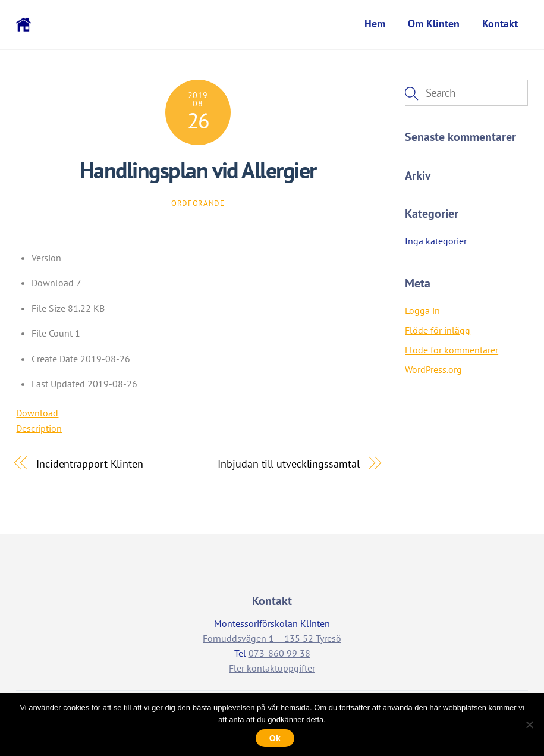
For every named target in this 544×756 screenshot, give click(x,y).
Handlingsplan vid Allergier (198, 171)
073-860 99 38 (279, 654)
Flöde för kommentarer (452, 351)
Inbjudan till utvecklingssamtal (288, 464)
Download (37, 414)
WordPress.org (433, 371)
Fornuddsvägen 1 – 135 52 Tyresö (272, 639)
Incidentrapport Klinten (90, 464)
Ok (275, 738)
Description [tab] (39, 429)
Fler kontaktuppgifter (272, 669)
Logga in (422, 312)
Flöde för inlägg (438, 331)
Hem (375, 23)
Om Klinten (434, 23)
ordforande (198, 204)
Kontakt (500, 23)
